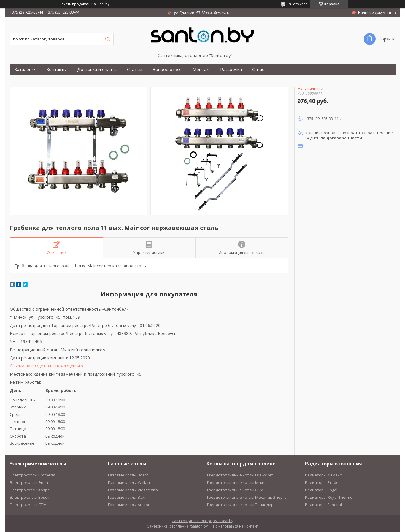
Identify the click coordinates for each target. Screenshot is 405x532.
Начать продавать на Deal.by (84, 4)
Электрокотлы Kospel (30, 490)
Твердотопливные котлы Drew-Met (240, 475)
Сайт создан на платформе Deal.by (202, 521)
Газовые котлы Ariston (129, 505)
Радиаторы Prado (322, 482)
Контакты (57, 69)
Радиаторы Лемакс (323, 475)
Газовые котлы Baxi (127, 497)
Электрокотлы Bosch (30, 497)
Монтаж (201, 69)
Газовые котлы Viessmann (133, 490)
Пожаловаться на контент (236, 526)
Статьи (135, 69)
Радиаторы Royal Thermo (329, 497)
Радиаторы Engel (321, 490)
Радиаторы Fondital (323, 505)
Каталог (23, 69)
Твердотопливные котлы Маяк (236, 482)
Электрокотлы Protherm (32, 475)
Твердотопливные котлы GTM (235, 490)
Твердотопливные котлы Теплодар (240, 505)
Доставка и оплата (97, 69)
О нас (258, 69)
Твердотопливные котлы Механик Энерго (247, 497)
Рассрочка (231, 69)
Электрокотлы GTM (28, 505)
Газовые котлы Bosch (128, 475)
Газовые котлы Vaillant (130, 482)
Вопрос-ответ (167, 69)
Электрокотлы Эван (29, 482)
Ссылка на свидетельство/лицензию (46, 366)
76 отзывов (298, 4)
